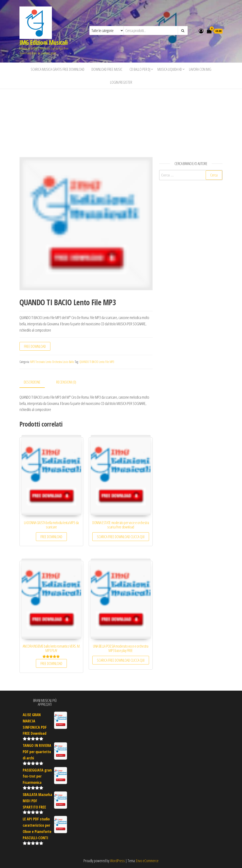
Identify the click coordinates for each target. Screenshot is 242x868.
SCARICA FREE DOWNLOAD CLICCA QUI (121, 537)
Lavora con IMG (200, 69)
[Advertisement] (121, 121)
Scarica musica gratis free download (58, 69)
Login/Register (121, 82)
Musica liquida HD (170, 69)
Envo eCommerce (147, 861)
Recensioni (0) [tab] (66, 382)
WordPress (117, 861)
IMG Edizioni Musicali (44, 42)
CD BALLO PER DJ (140, 69)
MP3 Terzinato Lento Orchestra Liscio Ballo (52, 362)
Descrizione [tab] (32, 382)
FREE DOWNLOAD (35, 346)
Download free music (107, 69)
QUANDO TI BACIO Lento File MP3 (97, 362)
